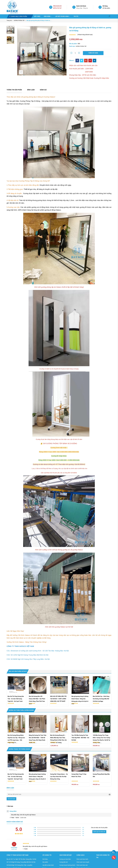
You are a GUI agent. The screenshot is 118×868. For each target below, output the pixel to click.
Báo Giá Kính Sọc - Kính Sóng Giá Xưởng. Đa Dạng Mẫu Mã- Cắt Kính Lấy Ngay (101, 699)
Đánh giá (43, 90)
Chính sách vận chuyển (83, 862)
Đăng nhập (79, 8)
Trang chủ (9, 20)
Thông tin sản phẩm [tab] (14, 90)
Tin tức (76, 16)
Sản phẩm (48, 16)
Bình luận (31, 90)
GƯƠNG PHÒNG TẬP (19, 20)
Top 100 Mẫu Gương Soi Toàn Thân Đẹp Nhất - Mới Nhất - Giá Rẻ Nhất (80, 738)
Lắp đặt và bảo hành (63, 16)
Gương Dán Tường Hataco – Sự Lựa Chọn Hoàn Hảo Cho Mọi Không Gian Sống (59, 777)
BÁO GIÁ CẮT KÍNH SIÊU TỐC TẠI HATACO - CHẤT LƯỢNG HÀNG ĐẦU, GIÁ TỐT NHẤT (58, 699)
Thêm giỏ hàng (93, 53)
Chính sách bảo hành (82, 859)
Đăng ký (86, 8)
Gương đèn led (64, 862)
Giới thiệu (37, 16)
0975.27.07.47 (57, 8)
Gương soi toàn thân (65, 859)
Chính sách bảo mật (82, 865)
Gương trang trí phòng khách (67, 865)
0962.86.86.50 (57, 6)
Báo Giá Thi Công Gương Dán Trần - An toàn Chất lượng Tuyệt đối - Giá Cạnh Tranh (16, 699)
